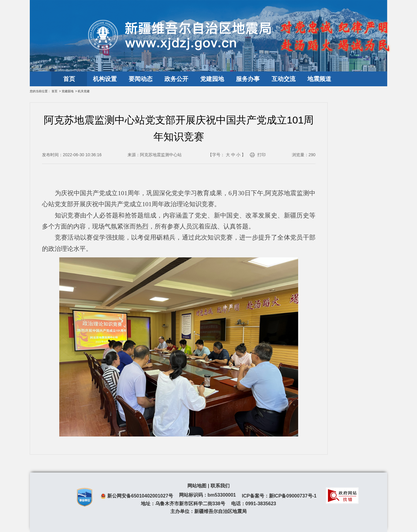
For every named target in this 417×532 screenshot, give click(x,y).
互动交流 (284, 79)
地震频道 (319, 79)
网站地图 (197, 486)
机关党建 (84, 91)
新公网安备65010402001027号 (140, 496)
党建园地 (212, 79)
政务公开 (176, 79)
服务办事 (248, 79)
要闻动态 (141, 79)
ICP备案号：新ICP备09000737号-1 (279, 496)
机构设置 (105, 79)
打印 (262, 155)
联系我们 (220, 486)
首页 (69, 79)
